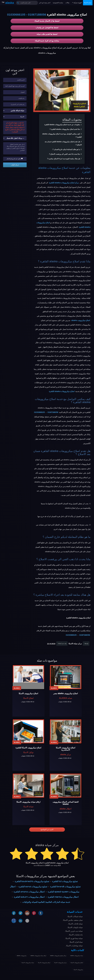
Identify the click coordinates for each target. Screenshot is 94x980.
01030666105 (16, 15)
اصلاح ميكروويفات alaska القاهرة (62, 391)
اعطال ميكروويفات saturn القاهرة (29, 897)
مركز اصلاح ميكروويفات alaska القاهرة (64, 183)
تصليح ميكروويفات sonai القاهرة (33, 887)
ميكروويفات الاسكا (78, 970)
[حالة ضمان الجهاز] (15, 138)
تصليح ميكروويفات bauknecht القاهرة (32, 881)
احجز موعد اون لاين (45, 3)
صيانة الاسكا (88, 3)
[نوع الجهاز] (15, 111)
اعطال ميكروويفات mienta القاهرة (63, 897)
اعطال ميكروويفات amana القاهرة (29, 892)
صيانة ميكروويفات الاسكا (28, 963)
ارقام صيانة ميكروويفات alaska (38, 956)
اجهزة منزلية (77, 3)
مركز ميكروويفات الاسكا (60, 963)
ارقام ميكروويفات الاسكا (44, 963)
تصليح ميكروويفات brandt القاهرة (65, 887)
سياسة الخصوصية (58, 3)
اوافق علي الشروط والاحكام (15, 159)
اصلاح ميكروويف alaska (81, 320)
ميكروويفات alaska (22, 956)
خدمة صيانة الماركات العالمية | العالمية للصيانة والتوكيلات (46, 902)
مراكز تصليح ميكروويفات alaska (58, 956)
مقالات (67, 3)
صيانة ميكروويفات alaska (77, 956)
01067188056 (37, 15)
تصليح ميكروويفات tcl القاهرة (65, 881)
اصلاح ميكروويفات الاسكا (77, 963)
